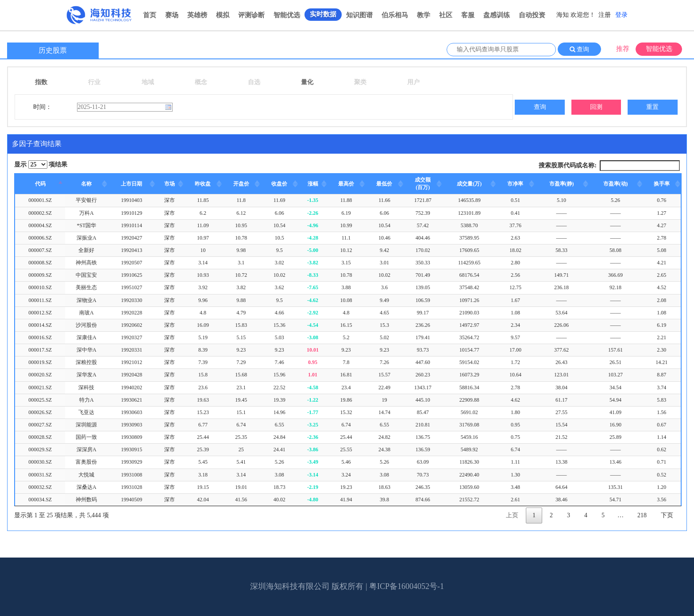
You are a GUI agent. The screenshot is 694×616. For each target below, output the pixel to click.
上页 (512, 515)
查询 (582, 49)
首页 (150, 15)
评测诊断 (251, 15)
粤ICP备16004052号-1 (407, 586)
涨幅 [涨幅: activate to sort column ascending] (313, 184)
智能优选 (287, 15)
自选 (254, 82)
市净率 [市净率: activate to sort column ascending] (515, 184)
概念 (201, 82)
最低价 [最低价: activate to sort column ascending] (384, 184)
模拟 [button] (223, 15)
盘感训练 (497, 15)
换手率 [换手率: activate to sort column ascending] (662, 184)
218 (642, 515)
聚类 (360, 82)
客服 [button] (468, 15)
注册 (605, 15)
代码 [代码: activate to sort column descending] (40, 184)
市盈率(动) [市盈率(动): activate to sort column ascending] (616, 184)
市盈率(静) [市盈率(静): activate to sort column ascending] (562, 184)
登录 (621, 15)
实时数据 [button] (323, 14)
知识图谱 (359, 15)
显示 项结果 (41, 165)
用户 (413, 82)
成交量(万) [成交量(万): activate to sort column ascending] (469, 184)
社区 (446, 15)
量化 (307, 82)
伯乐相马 (395, 15)
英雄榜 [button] (197, 15)
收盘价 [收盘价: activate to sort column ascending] (279, 184)
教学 (424, 15)
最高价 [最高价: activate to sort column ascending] (346, 184)
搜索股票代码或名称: (609, 166)
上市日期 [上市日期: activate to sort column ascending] (131, 184)
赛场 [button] (172, 15)
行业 (94, 82)
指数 (41, 82)
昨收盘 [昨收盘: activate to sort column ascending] (203, 184)
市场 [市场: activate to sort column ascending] (170, 184)
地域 (148, 82)
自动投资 (532, 15)
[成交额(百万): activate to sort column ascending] (423, 184)
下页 (667, 515)
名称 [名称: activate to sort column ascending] (86, 184)
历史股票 (53, 50)
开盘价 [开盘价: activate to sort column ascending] (241, 184)
